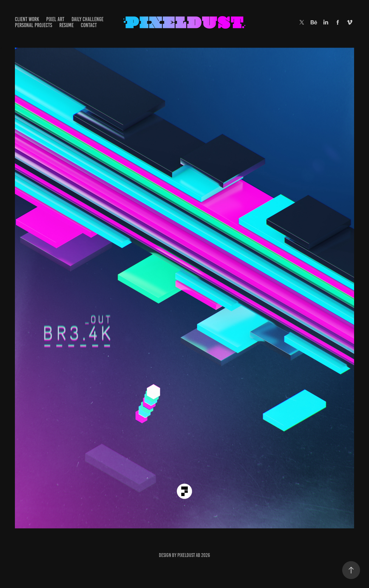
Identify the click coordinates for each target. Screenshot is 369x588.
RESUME (66, 25)
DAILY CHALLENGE (87, 19)
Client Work (27, 19)
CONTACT (89, 25)
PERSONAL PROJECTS (34, 25)
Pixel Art (55, 19)
